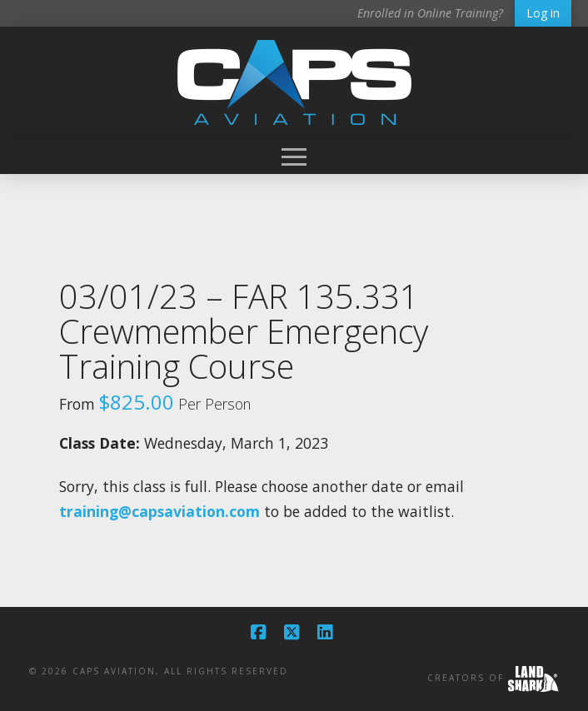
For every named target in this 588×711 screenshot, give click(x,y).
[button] (294, 157)
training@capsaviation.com (159, 511)
